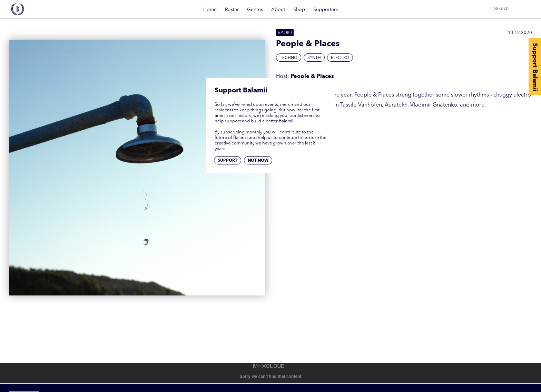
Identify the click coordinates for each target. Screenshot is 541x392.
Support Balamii (535, 67)
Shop (299, 10)
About (278, 10)
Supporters (326, 10)
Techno (289, 58)
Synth (314, 58)
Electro (340, 58)
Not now (258, 161)
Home (210, 10)
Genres (255, 10)
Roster (232, 10)
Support (228, 161)
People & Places (312, 77)
